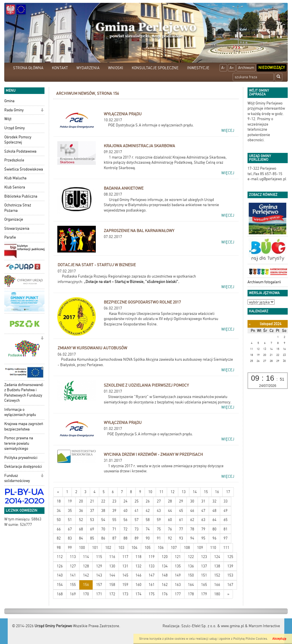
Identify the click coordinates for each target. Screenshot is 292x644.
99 (70, 548)
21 (92, 501)
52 (81, 520)
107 (174, 548)
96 (214, 538)
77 (181, 529)
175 (152, 594)
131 (125, 566)
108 (187, 548)
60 (170, 520)
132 (138, 566)
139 (230, 566)
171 (99, 594)
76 (170, 529)
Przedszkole (14, 160)
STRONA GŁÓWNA (28, 68)
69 (92, 529)
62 (192, 520)
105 (148, 548)
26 (148, 501)
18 (59, 501)
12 (173, 492)
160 (138, 585)
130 (112, 566)
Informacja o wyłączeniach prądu (20, 412)
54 (103, 520)
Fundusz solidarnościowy (17, 478)
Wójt (8, 119)
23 (114, 501)
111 (226, 548)
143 (99, 575)
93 (181, 538)
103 (121, 548)
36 (81, 511)
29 (181, 501)
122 (191, 557)
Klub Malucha (15, 178)
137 (204, 566)
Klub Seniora (15, 187)
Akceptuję (279, 639)
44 (170, 511)
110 (213, 548)
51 (70, 520)
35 (70, 511)
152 (217, 575)
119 (152, 557)
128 (86, 566)
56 (125, 520)
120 (165, 557)
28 (170, 501)
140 (60, 575)
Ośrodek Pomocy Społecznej (18, 140)
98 (59, 548)
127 (73, 566)
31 (203, 501)
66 (59, 529)
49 (226, 511)
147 (152, 575)
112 (60, 557)
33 (226, 501)
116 (112, 557)
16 (217, 492)
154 (60, 585)
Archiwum (246, 68)
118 (138, 557)
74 (148, 529)
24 (125, 501)
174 (138, 594)
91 (159, 538)
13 (184, 492)
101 (95, 548)
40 (125, 511)
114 (86, 557)
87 (114, 538)
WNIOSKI (116, 68)
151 (204, 575)
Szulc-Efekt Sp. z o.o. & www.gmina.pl (213, 626)
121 (178, 557)
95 (203, 538)
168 (60, 594)
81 (226, 529)
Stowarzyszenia (17, 228)
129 (99, 566)
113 (73, 557)
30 (192, 501)
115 (99, 557)
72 (125, 529)
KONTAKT (60, 68)
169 (73, 594)
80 (214, 529)
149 (178, 575)
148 (165, 575)
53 (92, 520)
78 (192, 529)
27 (159, 501)
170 (86, 594)
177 (178, 594)
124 (217, 557)
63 (203, 520)
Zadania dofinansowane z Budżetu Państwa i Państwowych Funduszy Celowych (23, 393)
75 (159, 529)
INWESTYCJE (198, 68)
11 (161, 492)
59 (159, 520)
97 (226, 538)
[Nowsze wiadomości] (58, 492)
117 (125, 557)
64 (214, 520)
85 (92, 538)
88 (125, 538)
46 (192, 511)
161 (152, 585)
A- (223, 68)
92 (170, 538)
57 (137, 520)
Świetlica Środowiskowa (24, 169)
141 (73, 575)
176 (165, 594)
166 (217, 585)
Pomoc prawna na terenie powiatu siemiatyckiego (19, 443)
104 (134, 548)
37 (92, 511)
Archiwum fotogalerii (264, 282)
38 (103, 511)
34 (59, 511)
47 (203, 511)
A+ (232, 68)
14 (195, 492)
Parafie (10, 237)
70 (103, 529)
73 (137, 529)
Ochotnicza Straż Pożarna (18, 208)
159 (125, 585)
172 (112, 594)
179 (204, 594)
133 (152, 566)
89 (137, 538)
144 (112, 575)
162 (165, 585)
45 (181, 511)
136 (191, 566)
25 (137, 501)
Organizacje (14, 219)
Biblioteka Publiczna (21, 196)
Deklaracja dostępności (23, 466)
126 (60, 566)
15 (206, 492)
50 (59, 520)
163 (178, 585)
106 (161, 548)
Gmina (9, 101)
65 (226, 520)
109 (200, 548)
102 (108, 548)
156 (86, 585)
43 (159, 511)
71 (114, 529)
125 (230, 557)
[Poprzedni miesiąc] (250, 324)
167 (230, 585)
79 (203, 529)
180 (217, 594)
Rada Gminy (14, 110)
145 (125, 575)
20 (81, 501)
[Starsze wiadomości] (228, 594)
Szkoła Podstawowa (20, 151)
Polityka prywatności (21, 458)
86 (103, 538)
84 (81, 538)
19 (70, 501)
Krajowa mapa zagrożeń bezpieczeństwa (24, 426)
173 (125, 594)
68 (81, 529)
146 (138, 575)
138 (217, 566)
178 (191, 594)
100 (82, 548)
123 (204, 557)
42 (148, 511)
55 (114, 520)
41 (137, 511)
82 (59, 538)
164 (191, 585)
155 (73, 585)
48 (214, 511)
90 (148, 538)
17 (228, 492)
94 (192, 538)
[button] (42, 111)
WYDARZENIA (88, 68)
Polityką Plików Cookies (250, 639)
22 (103, 501)
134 (165, 566)
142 (86, 575)
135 (178, 566)
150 (191, 575)
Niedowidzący (272, 68)
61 (181, 520)
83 (70, 538)
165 (204, 585)
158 (112, 585)
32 (214, 501)
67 (70, 529)
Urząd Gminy (15, 128)
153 (230, 575)
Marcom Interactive (264, 626)
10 (150, 492)
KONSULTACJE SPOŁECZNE (155, 68)
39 (114, 511)
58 (148, 520)
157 (99, 585)
